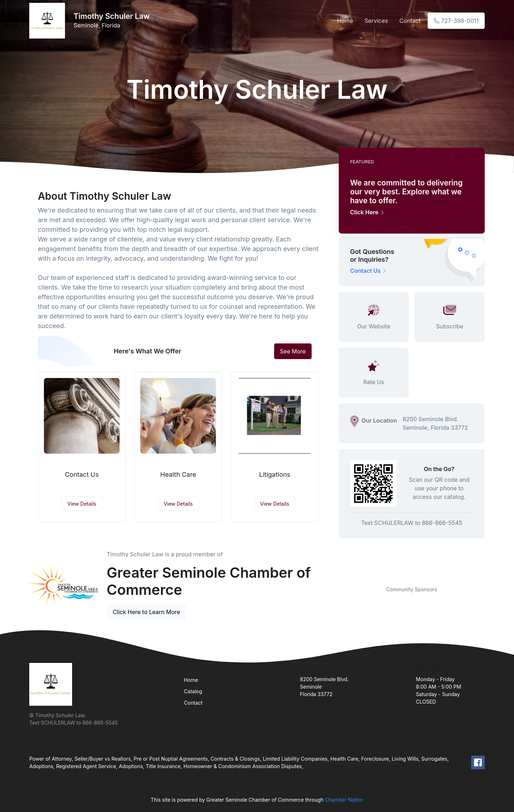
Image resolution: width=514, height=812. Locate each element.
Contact (410, 21)
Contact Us (82, 474)
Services (376, 21)
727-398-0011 (456, 21)
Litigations (275, 474)
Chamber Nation (344, 800)
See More (293, 351)
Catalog (193, 691)
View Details (82, 504)
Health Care (178, 474)
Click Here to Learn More (147, 612)
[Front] (49, 21)
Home (345, 21)
